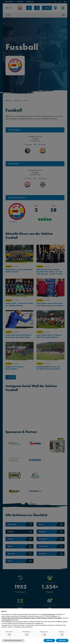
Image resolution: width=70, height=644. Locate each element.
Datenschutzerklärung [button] (49, 614)
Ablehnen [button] (49, 640)
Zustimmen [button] (62, 640)
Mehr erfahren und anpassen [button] (13, 640)
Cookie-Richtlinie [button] (6, 620)
